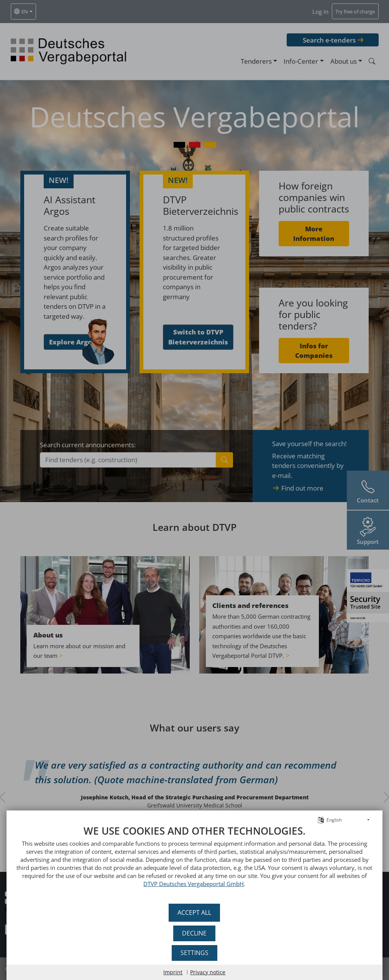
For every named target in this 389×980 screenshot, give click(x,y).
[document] (194, 862)
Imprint (173, 972)
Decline (195, 933)
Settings (194, 953)
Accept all (195, 912)
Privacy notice (208, 972)
